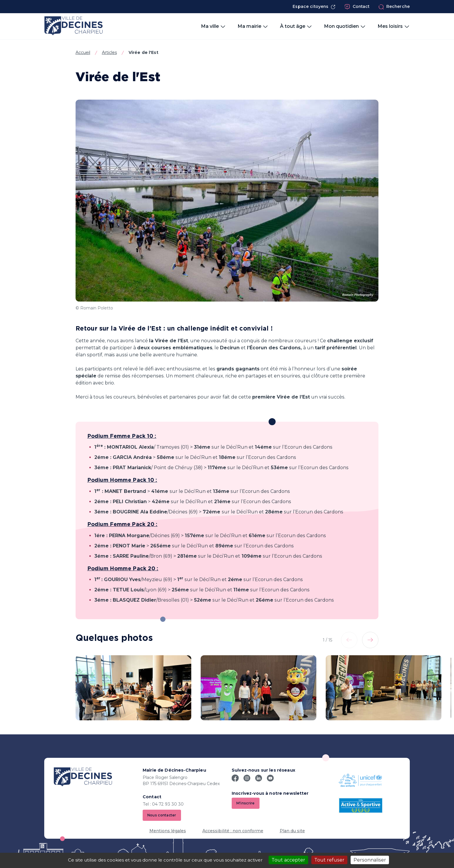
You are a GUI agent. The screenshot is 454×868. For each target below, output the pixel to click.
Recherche (394, 7)
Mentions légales (168, 831)
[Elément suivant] (370, 640)
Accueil (83, 52)
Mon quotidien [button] (345, 26)
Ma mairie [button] (253, 26)
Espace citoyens (314, 7)
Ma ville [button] (213, 26)
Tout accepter (288, 860)
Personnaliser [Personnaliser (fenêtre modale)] (370, 860)
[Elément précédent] (349, 640)
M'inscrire (246, 803)
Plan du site (292, 831)
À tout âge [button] (296, 26)
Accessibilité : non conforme (233, 831)
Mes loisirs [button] (394, 26)
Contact (357, 7)
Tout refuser (329, 860)
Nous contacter (162, 815)
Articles (109, 52)
